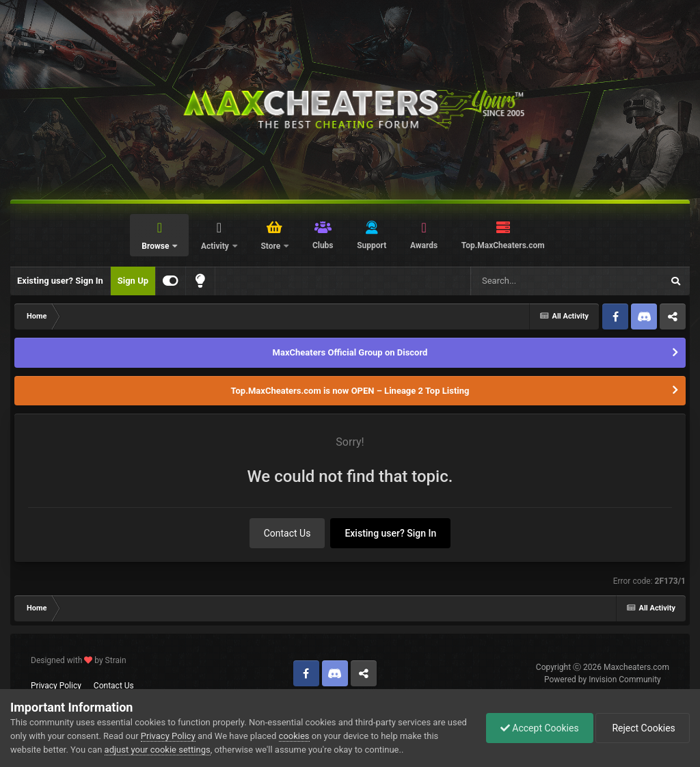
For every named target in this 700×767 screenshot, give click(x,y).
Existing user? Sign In (60, 281)
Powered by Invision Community (603, 679)
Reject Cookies (643, 728)
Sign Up (133, 281)
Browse (156, 246)
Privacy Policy (56, 686)
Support (372, 245)
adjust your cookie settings (158, 750)
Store (271, 246)
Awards (424, 245)
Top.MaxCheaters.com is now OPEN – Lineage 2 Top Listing (350, 391)
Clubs (323, 245)
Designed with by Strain (79, 660)
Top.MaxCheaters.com (503, 245)
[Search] (532, 281)
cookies (294, 736)
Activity (216, 246)
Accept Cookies (540, 728)
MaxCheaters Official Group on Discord (350, 352)
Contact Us (287, 533)
